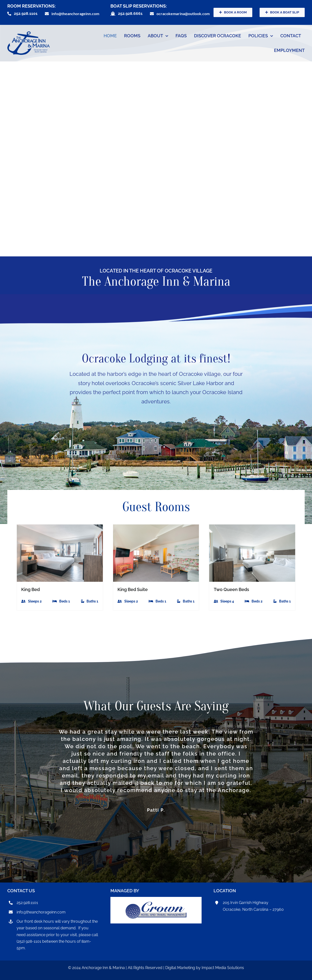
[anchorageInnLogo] (29, 34)
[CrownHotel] (156, 904)
